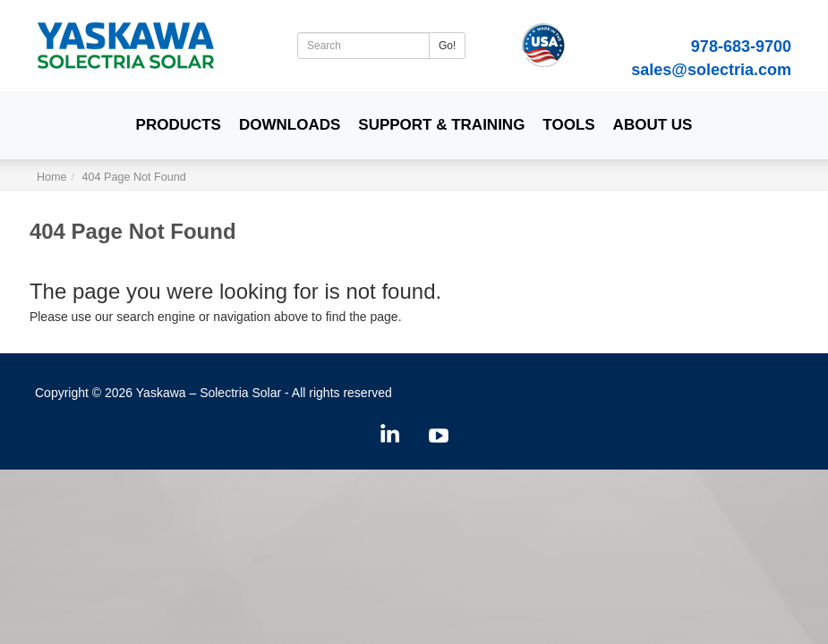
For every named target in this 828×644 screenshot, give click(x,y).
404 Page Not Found (134, 177)
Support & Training (441, 125)
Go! (447, 46)
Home (52, 177)
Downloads (290, 125)
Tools (568, 125)
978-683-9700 (741, 47)
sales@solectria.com (711, 70)
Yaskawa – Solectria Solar (209, 393)
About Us (653, 125)
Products (179, 125)
